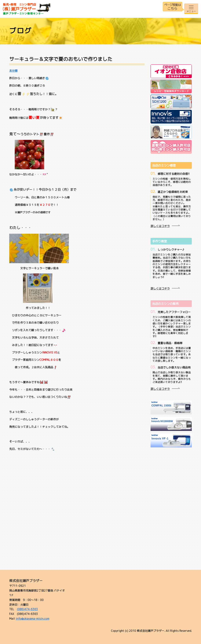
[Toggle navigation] (191, 9)
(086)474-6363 (27, 609)
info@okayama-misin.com (32, 619)
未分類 (13, 71)
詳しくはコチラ (160, 226)
